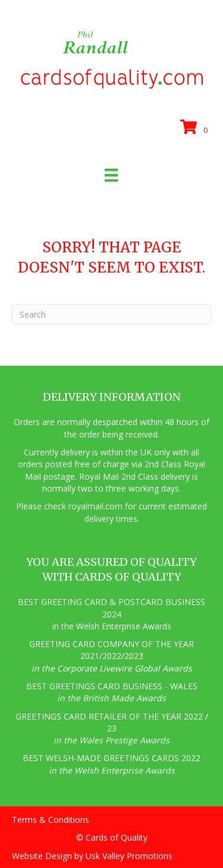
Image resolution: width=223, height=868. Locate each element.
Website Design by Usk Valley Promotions (92, 856)
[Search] (111, 314)
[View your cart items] (196, 128)
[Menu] (111, 175)
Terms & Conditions (51, 820)
